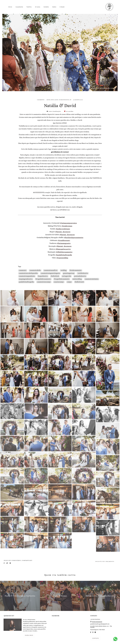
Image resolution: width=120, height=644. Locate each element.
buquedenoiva (43, 276)
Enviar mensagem (97, 622)
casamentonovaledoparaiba (28, 273)
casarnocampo (59, 282)
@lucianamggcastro (64, 243)
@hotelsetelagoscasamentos (74, 238)
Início (10, 7)
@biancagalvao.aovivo (63, 249)
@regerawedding (62, 258)
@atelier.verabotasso (63, 229)
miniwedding (77, 279)
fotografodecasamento (62, 279)
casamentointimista (92, 279)
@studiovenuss (67, 226)
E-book (62, 7)
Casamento (19, 7)
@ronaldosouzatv (64, 241)
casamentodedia (35, 270)
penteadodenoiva (80, 276)
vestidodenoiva (83, 273)
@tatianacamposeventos (68, 223)
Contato (96, 638)
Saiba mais (29, 635)
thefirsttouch (79, 282)
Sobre (54, 7)
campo (69, 282)
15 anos (38, 7)
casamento (23, 270)
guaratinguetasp (69, 273)
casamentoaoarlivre (51, 270)
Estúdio (46, 7)
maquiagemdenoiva (26, 279)
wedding (64, 270)
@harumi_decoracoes (63, 232)
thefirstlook (55, 276)
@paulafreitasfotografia (64, 255)
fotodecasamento (76, 270)
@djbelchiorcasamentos (64, 252)
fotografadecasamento (43, 279)
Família (29, 7)
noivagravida (67, 276)
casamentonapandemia (27, 276)
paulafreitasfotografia (26, 282)
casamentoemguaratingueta (50, 273)
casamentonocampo (44, 282)
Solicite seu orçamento (105, 561)
